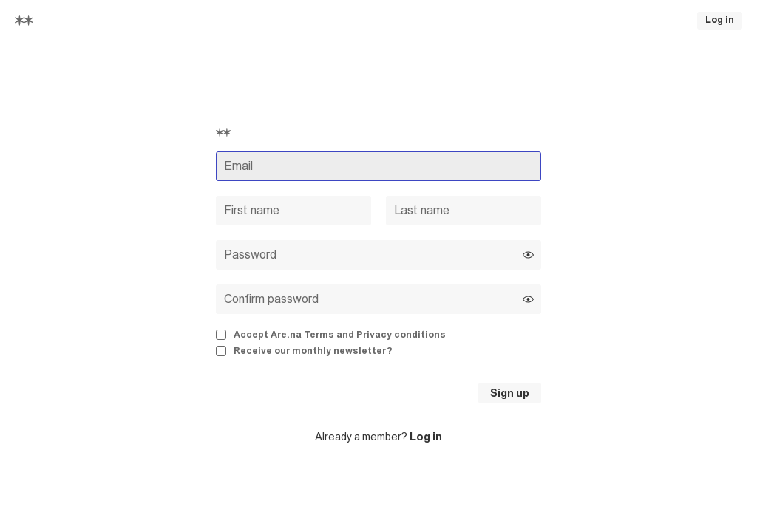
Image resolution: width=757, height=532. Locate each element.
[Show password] (528, 255)
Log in (720, 20)
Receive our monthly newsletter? (304, 351)
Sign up (510, 393)
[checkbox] (378, 335)
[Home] (24, 20)
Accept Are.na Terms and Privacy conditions (331, 335)
